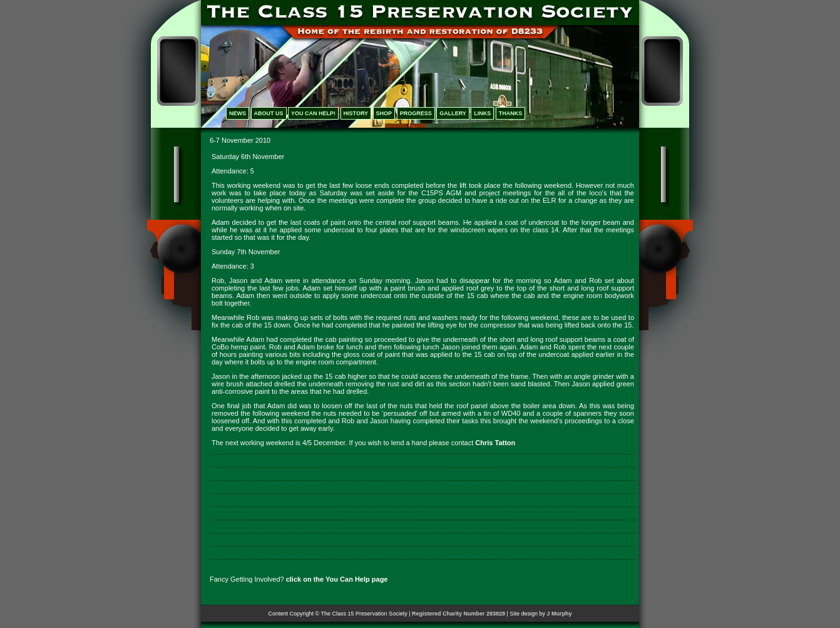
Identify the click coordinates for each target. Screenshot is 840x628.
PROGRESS (416, 113)
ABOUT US (269, 113)
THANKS (511, 113)
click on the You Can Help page (337, 579)
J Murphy (559, 614)
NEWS (238, 113)
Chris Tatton (495, 443)
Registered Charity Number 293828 (458, 614)
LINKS (482, 113)
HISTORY (356, 113)
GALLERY (453, 113)
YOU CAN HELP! (313, 113)
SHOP (384, 113)
